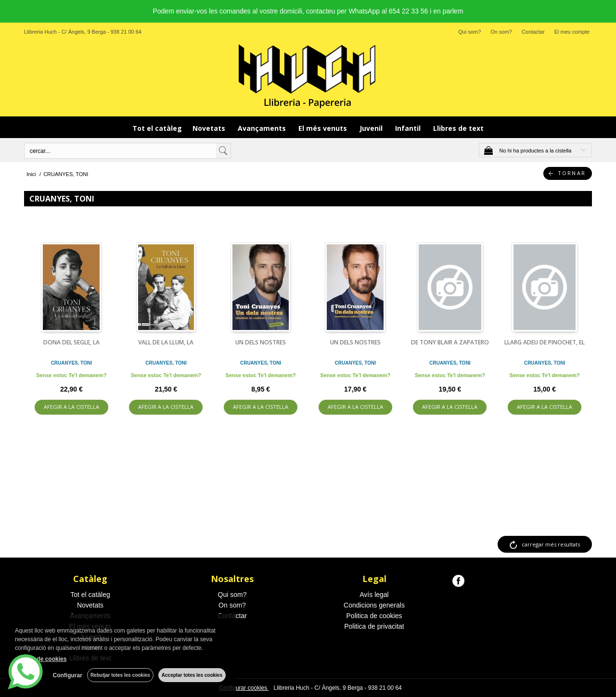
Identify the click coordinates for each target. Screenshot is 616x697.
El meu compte (572, 32)
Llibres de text (458, 128)
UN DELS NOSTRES (261, 342)
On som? (501, 32)
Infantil (409, 128)
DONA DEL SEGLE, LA (71, 342)
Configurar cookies (244, 688)
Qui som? (469, 32)
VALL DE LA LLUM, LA (166, 342)
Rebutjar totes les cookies (120, 675)
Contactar (533, 32)
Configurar (68, 675)
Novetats (210, 128)
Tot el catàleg (157, 128)
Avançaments (263, 128)
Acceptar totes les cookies (192, 675)
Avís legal (374, 595)
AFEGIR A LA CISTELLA (71, 407)
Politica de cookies (374, 616)
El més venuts (324, 128)
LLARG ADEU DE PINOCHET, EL (545, 342)
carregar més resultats (551, 544)
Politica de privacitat (374, 626)
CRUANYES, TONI (71, 363)
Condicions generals (374, 605)
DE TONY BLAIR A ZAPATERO (450, 342)
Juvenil (372, 128)
